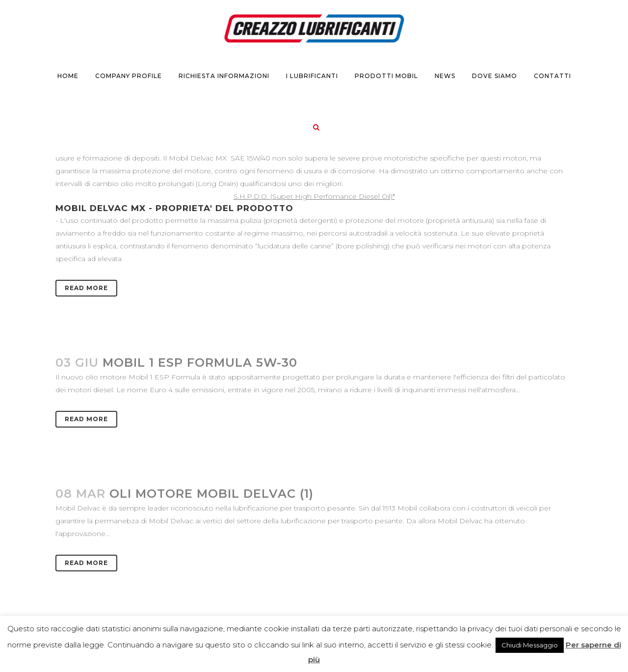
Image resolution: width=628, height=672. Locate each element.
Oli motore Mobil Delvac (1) (211, 494)
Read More (86, 288)
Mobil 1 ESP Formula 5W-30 (200, 363)
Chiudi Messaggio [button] (530, 645)
